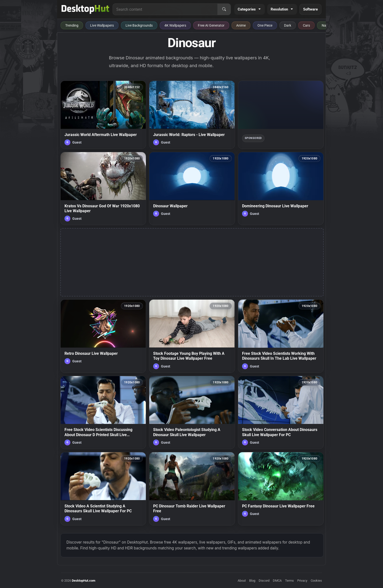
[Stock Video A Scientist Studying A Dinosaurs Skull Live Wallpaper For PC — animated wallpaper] (103, 489)
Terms (289, 581)
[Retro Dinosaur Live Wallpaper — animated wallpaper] (103, 336)
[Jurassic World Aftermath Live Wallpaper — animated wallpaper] (103, 115)
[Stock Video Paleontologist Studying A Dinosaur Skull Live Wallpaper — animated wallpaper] (192, 412)
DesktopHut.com (84, 581)
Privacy (302, 581)
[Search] (224, 9)
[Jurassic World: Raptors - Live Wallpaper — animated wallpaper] (192, 115)
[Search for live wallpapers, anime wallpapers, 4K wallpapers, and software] (165, 9)
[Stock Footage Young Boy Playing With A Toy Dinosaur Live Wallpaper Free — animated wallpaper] (192, 336)
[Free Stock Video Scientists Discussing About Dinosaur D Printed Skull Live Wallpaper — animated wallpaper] (103, 412)
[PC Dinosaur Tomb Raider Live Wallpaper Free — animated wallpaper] (192, 489)
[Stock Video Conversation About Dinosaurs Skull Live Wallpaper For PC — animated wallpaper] (281, 412)
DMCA (277, 581)
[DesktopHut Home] (85, 9)
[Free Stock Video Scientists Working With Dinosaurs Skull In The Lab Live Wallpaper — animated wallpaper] (281, 336)
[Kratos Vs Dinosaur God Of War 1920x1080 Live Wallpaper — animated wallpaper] (103, 189)
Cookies (316, 581)
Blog (252, 581)
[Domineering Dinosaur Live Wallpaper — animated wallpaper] (281, 189)
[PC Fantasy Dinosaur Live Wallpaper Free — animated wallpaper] (281, 489)
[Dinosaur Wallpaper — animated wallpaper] (192, 189)
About (242, 581)
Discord (264, 581)
